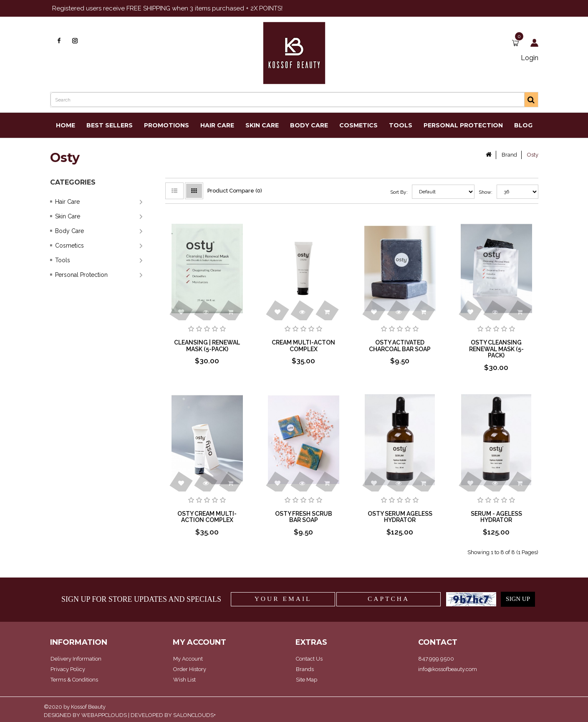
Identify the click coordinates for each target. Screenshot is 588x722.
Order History (190, 669)
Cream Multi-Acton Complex (303, 346)
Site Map (307, 680)
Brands (305, 669)
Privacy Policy (68, 669)
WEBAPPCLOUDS (104, 715)
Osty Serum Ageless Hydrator (400, 517)
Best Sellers (110, 125)
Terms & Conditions (74, 680)
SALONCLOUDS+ (194, 715)
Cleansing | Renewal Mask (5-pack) (207, 346)
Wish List (184, 680)
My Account (188, 659)
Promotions (167, 125)
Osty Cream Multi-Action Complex (207, 517)
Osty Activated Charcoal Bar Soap (400, 346)
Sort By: (399, 192)
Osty (533, 155)
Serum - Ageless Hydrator (496, 517)
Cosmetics (358, 125)
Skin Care (262, 125)
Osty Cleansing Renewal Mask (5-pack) (496, 349)
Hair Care (217, 125)
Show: (479, 192)
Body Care (309, 125)
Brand (509, 155)
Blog (523, 125)
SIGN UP (518, 599)
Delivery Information (76, 659)
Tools (401, 125)
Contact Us (309, 659)
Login (530, 58)
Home (66, 125)
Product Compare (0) (235, 191)
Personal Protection (463, 125)
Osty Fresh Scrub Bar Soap (304, 517)
